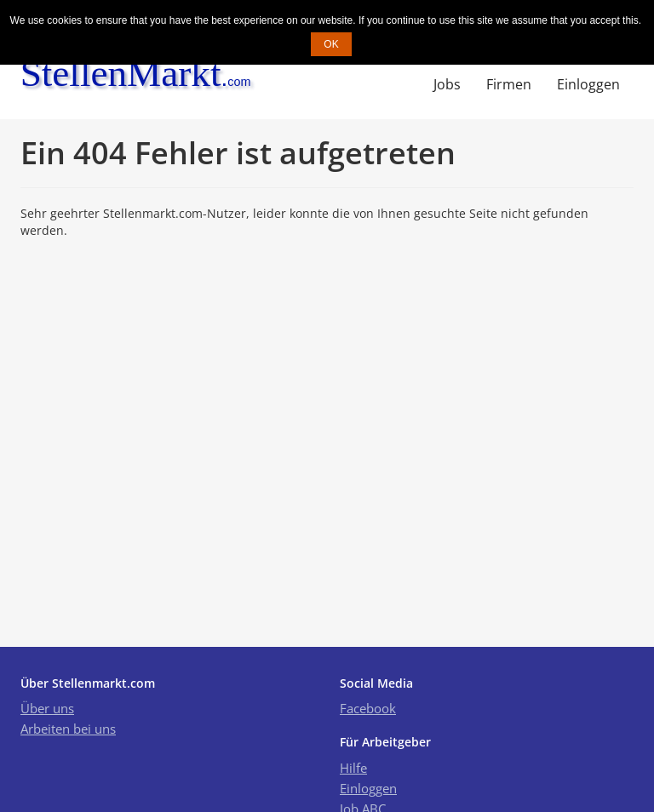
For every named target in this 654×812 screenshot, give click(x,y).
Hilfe (353, 768)
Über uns (47, 708)
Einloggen (588, 84)
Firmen (509, 84)
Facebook (368, 708)
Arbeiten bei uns (68, 729)
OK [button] (331, 44)
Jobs (447, 84)
